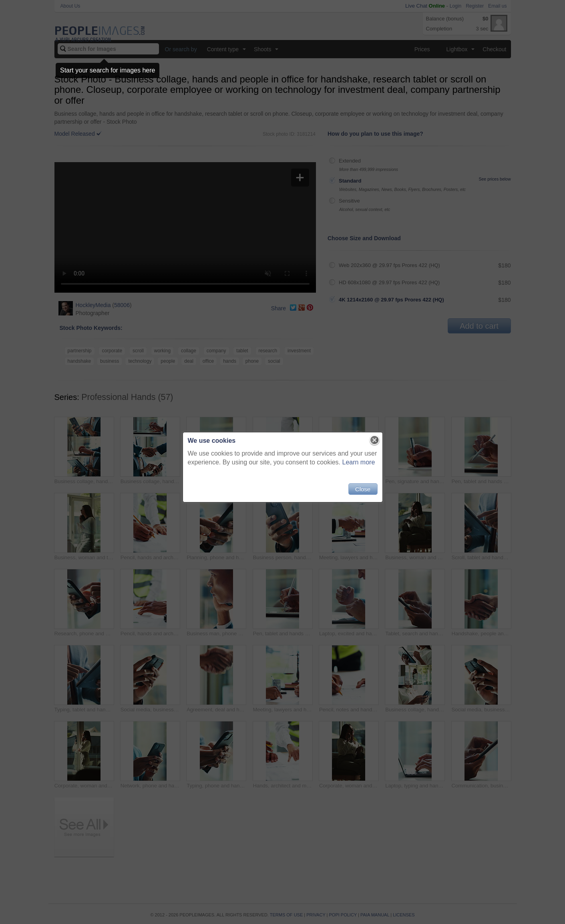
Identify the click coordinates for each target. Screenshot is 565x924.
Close (363, 489)
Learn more (359, 462)
